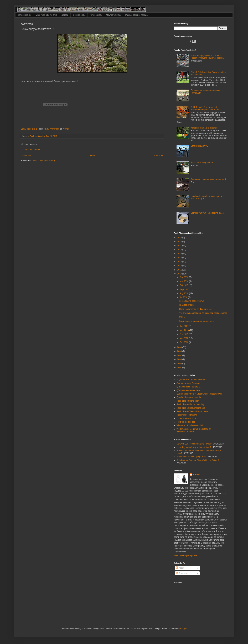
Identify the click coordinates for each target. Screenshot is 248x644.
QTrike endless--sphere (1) (189, 387)
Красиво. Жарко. (187, 305)
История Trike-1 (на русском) (204, 128)
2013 (180, 262)
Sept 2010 (185, 289)
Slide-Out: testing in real (202, 163)
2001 (180, 367)
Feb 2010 (184, 342)
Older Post (158, 156)
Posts (180, 568)
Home (93, 156)
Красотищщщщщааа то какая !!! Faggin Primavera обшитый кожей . (207, 57)
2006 (180, 359)
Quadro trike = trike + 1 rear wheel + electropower (199, 394)
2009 (180, 347)
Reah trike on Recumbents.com (191, 408)
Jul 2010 (184, 297)
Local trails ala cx (29, 129)
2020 (180, 238)
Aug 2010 (184, 293)
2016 (180, 250)
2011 (180, 270)
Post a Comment (33, 150)
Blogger (184, 629)
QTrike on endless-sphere (188, 390)
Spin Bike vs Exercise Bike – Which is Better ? (198, 460)
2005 (180, 364)
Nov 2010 (184, 281)
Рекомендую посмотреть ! (192, 301)
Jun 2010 (184, 326)
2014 (180, 258)
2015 (180, 254)
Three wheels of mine (186, 418)
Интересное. (96, 15)
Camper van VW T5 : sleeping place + (208, 213)
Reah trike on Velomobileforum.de (192, 411)
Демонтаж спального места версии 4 (208, 179)
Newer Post (27, 156)
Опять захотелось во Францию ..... (196, 309)
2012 (180, 266)
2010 (180, 274)
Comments (182, 573)
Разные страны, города (136, 15)
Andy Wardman (51, 129)
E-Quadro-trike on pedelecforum (191, 380)
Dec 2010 (184, 277)
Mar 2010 (184, 338)
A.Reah (197, 475)
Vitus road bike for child (47, 15)
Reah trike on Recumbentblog (190, 404)
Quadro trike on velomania (189, 397)
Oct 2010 (184, 285)
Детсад (65, 15)
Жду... (182, 317)
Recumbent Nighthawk (187, 415)
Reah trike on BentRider (188, 401)
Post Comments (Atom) (44, 161)
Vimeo (66, 129)
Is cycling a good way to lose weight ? (194, 447)
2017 (180, 246)
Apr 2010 (184, 334)
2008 (180, 351)
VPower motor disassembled (190, 425)
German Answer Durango (188, 383)
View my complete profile (185, 555)
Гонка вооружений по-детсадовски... (196, 321)
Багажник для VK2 (199, 146)
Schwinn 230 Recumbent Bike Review (194, 444)
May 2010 (184, 330)
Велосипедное (25, 15)
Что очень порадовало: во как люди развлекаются (203, 313)
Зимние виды (79, 15)
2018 (180, 242)
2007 (180, 355)
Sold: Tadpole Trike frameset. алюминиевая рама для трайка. (206, 108)
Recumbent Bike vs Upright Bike (191, 457)
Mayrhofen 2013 (114, 15)
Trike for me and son (186, 422)
